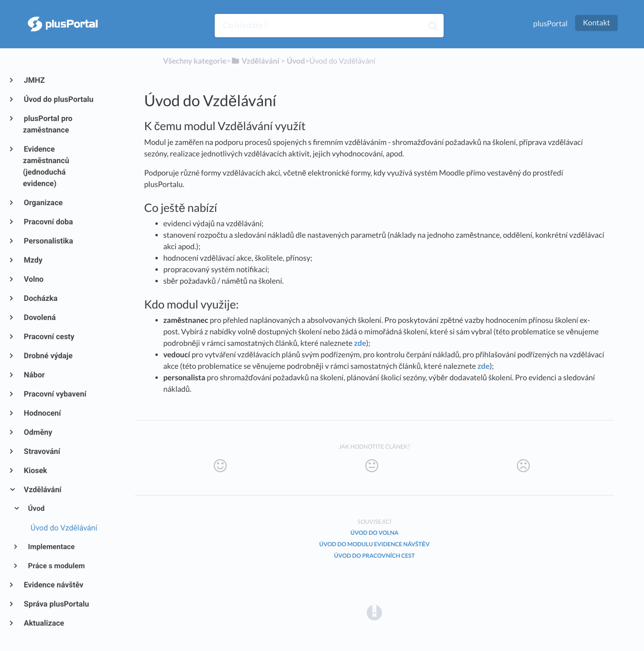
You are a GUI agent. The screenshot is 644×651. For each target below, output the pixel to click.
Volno (33, 279)
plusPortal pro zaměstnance (48, 124)
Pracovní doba (48, 222)
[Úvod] (296, 61)
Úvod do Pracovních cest (375, 556)
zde (360, 343)
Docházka (40, 298)
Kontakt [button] (596, 23)
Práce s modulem (56, 566)
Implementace (51, 547)
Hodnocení (42, 413)
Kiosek (35, 470)
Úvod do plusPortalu (58, 99)
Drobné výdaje (48, 356)
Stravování (42, 451)
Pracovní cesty (49, 337)
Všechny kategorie (195, 61)
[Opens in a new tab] (374, 612)
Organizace (43, 203)
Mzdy (33, 260)
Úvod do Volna (374, 533)
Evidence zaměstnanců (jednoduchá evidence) (46, 166)
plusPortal (550, 24)
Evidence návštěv (53, 585)
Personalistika (48, 241)
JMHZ (34, 80)
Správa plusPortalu (56, 604)
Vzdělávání (42, 490)
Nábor (34, 375)
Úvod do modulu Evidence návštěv (375, 544)
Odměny (38, 432)
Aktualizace (44, 623)
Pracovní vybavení (55, 394)
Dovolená (39, 317)
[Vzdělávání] (255, 61)
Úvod (36, 508)
